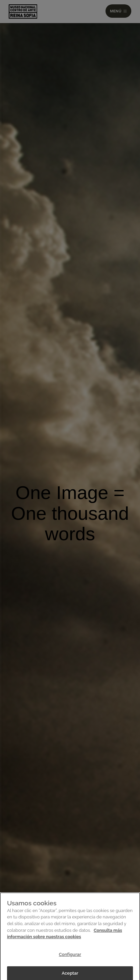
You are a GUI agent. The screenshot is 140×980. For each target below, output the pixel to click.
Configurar (70, 956)
